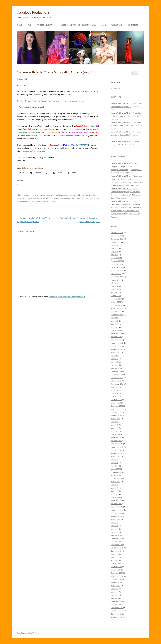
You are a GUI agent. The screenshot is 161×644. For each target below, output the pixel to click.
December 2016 (117, 507)
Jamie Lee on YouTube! (46, 25)
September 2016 (117, 516)
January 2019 (116, 441)
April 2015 (115, 560)
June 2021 (115, 387)
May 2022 (115, 362)
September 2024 (117, 277)
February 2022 (116, 371)
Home (20, 25)
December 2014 (117, 573)
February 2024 (116, 299)
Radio (57, 198)
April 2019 (115, 431)
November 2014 (117, 576)
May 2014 (115, 592)
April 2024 (115, 293)
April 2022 (115, 365)
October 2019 (116, 412)
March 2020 (115, 397)
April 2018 (115, 466)
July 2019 (114, 422)
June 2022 (115, 359)
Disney (67, 195)
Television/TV (65, 198)
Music (20, 198)
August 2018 (116, 456)
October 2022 (116, 346)
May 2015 (115, 557)
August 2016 (116, 519)
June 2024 (115, 286)
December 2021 (117, 374)
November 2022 (117, 343)
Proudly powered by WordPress (29, 633)
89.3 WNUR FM (42, 195)
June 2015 (115, 554)
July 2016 (114, 523)
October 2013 (116, 614)
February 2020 (116, 400)
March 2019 (115, 434)
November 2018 (117, 447)
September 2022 (117, 349)
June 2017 (115, 488)
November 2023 (117, 308)
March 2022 (115, 368)
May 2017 (115, 491)
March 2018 (115, 469)
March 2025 (115, 258)
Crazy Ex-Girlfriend (56, 195)
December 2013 (117, 608)
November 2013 (117, 611)
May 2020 (115, 393)
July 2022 (114, 356)
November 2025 (117, 233)
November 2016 (117, 510)
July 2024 (114, 283)
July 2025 (114, 245)
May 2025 (115, 252)
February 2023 (116, 333)
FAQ (29, 25)
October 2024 (116, 274)
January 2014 (116, 604)
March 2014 (115, 598)
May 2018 (115, 463)
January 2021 (116, 390)
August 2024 (116, 280)
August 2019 (116, 419)
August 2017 (116, 482)
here (43, 151)
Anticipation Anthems (32, 201)
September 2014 (117, 582)
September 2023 (117, 315)
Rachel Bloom (48, 198)
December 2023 (117, 305)
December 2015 (117, 545)
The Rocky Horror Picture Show (83, 198)
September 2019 (117, 415)
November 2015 (117, 548)
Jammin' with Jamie (78, 195)
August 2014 (116, 586)
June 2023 (115, 321)
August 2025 (116, 242)
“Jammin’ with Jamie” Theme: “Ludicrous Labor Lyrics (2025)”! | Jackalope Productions (126, 179)
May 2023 (115, 324)
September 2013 (117, 617)
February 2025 (116, 261)
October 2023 (116, 311)
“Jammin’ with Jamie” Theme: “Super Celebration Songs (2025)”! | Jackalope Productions (125, 192)
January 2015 (116, 570)
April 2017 (115, 494)
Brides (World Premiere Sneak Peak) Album (78, 25)
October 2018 (116, 450)
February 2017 (116, 500)
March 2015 (115, 564)
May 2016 (115, 529)
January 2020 (116, 403)
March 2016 (115, 535)
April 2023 (115, 327)
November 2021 (117, 378)
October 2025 (116, 236)
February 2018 (116, 472)
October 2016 (116, 513)
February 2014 (116, 601)
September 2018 (117, 453)
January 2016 (116, 541)
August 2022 (116, 352)
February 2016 (116, 538)
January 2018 (116, 475)
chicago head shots (118, 214)
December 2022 (117, 340)
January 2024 (116, 302)
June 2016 (115, 526)
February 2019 (116, 437)
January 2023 (116, 337)
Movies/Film (91, 195)
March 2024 (115, 296)
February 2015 (116, 567)
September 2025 (117, 239)
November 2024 (117, 270)
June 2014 (115, 589)
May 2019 (115, 428)
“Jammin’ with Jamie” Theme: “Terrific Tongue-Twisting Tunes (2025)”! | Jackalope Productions (125, 166)
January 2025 (116, 264)
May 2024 (115, 289)
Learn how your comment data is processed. (67, 297)
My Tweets (115, 88)
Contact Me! (133, 25)
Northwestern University (32, 198)
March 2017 (115, 497)
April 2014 (115, 595)
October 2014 (116, 579)
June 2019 (115, 425)
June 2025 (115, 248)
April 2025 (115, 255)
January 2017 (116, 504)
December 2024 (117, 267)
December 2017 (117, 478)
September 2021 (117, 384)
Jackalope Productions (33, 13)
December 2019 (117, 406)
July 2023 (114, 318)
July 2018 (114, 460)
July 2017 (114, 485)
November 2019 (117, 409)
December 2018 (117, 444)
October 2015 (116, 551)
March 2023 (115, 330)
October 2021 (116, 381)
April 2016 (115, 532)
